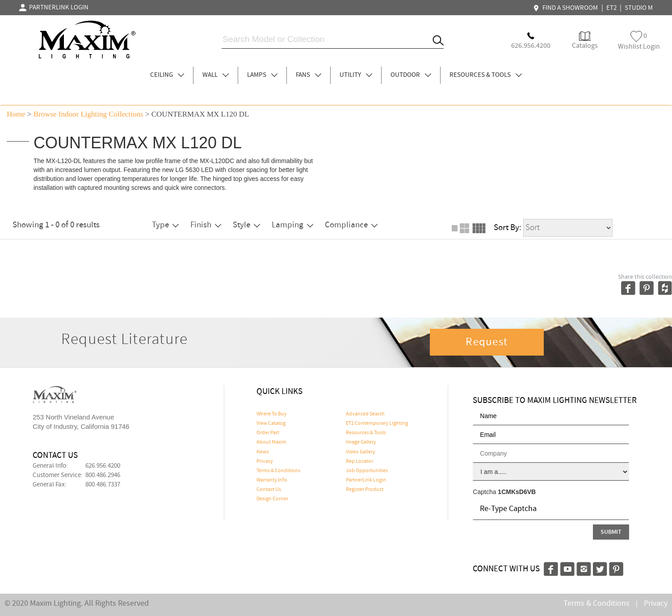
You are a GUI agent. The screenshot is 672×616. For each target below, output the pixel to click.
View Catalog (271, 423)
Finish (206, 225)
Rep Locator (359, 461)
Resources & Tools (366, 433)
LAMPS (262, 75)
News (263, 452)
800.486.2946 (103, 475)
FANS (309, 75)
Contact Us (269, 490)
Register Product (365, 490)
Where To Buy (272, 414)
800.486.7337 (103, 485)
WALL (216, 75)
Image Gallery (361, 442)
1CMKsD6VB (517, 492)
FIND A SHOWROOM (567, 8)
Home (16, 114)
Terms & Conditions (278, 471)
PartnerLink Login (366, 480)
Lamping (292, 225)
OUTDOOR (411, 75)
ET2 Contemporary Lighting (377, 423)
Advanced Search (365, 414)
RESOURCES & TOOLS (486, 75)
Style (246, 225)
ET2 (611, 8)
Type (165, 225)
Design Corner (272, 499)
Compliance (351, 225)
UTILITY (356, 75)
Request (487, 342)
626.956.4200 (103, 466)
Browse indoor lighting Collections (88, 114)
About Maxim (271, 442)
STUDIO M (639, 8)
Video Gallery (361, 452)
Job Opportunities (367, 471)
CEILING (167, 75)
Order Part (268, 433)
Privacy (265, 461)
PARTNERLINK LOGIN (54, 8)
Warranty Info (272, 480)
